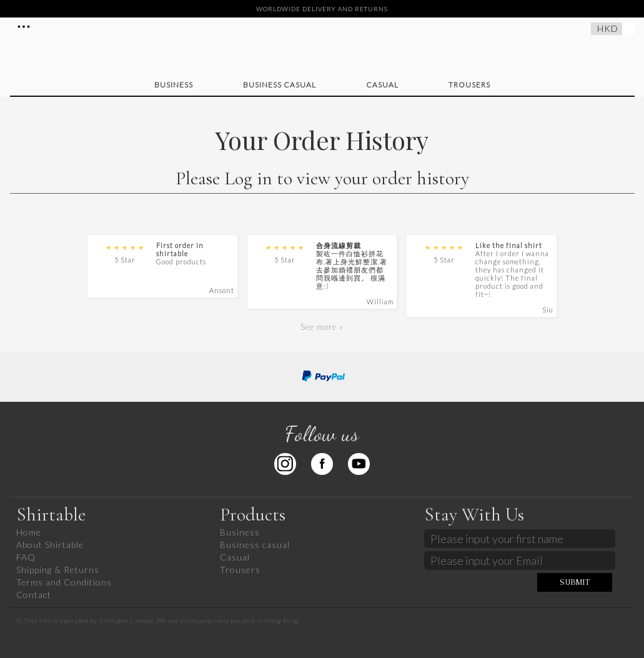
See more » (322, 327)
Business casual (280, 85)
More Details (24, 26)
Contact (34, 595)
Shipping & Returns (58, 570)
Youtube (359, 464)
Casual (382, 85)
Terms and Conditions (64, 582)
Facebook (322, 464)
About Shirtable (50, 545)
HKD (608, 28)
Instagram (285, 464)
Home (29, 532)
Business (174, 85)
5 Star (125, 253)
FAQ (26, 557)
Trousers (469, 85)
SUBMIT (575, 582)
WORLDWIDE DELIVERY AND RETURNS (322, 9)
